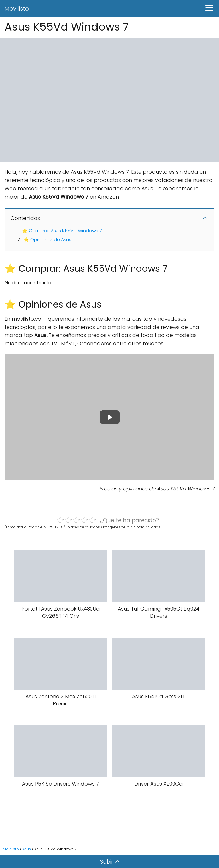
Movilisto (17, 9)
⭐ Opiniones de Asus (47, 240)
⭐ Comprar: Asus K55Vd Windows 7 (62, 231)
